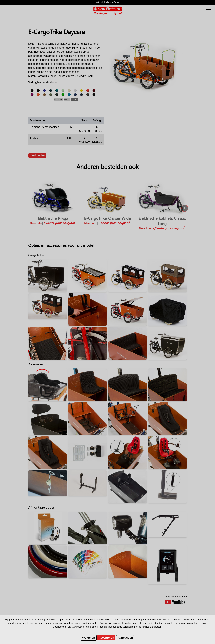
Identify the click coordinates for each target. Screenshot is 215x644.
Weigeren (89, 638)
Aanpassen (125, 638)
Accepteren (106, 638)
